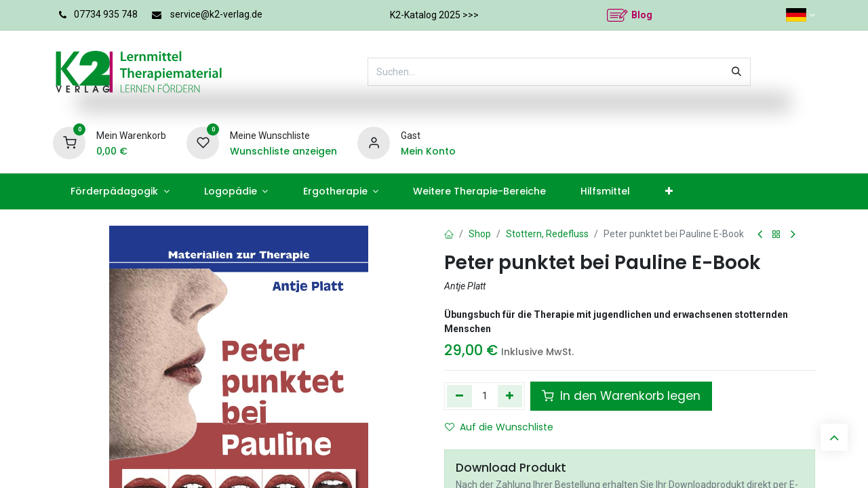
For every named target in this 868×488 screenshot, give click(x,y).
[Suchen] (736, 72)
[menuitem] (120, 191)
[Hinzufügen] (510, 396)
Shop (480, 234)
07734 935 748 (106, 14)
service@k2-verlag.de (216, 14)
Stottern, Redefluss (547, 234)
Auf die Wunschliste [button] (499, 427)
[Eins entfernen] (459, 396)
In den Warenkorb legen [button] (621, 396)
